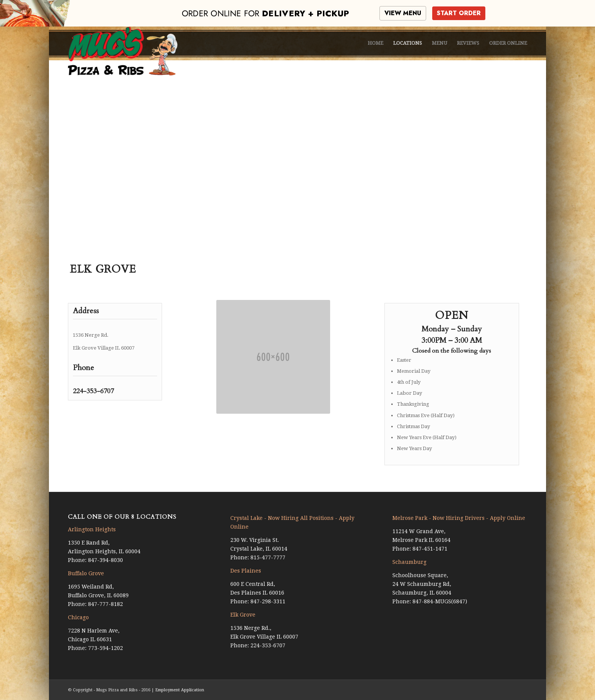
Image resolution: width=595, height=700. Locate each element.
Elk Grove (243, 615)
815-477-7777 (268, 557)
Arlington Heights (92, 529)
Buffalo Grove (86, 573)
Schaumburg (409, 562)
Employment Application (180, 690)
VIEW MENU (403, 13)
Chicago (78, 617)
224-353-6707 (93, 391)
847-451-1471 (430, 549)
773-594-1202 (105, 648)
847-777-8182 (105, 604)
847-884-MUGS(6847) (440, 601)
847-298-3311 (268, 601)
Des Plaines (246, 571)
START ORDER (459, 13)
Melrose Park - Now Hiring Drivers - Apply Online (459, 518)
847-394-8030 (105, 560)
